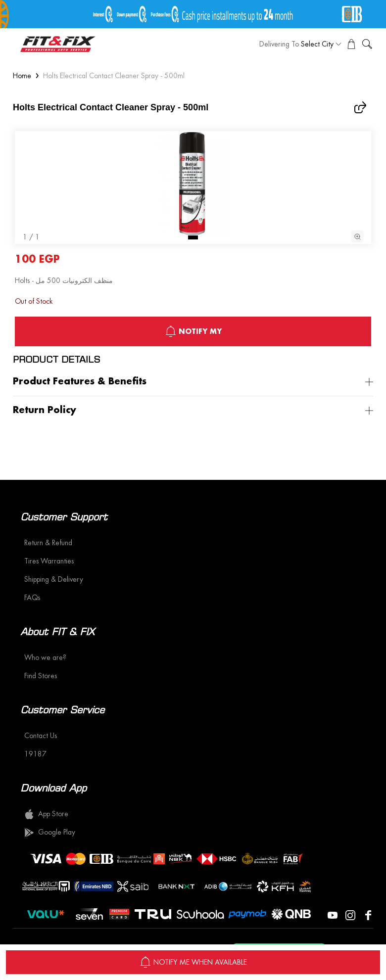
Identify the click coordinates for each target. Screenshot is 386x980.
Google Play (50, 833)
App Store (46, 814)
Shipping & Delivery (54, 579)
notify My (193, 331)
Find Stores (41, 676)
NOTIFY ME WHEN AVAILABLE (193, 962)
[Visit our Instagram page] (350, 914)
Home (22, 76)
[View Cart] (351, 44)
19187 (35, 754)
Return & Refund (48, 543)
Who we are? (45, 657)
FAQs (32, 598)
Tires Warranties (49, 561)
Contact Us (41, 736)
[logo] (58, 44)
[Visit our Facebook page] (368, 914)
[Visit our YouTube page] (333, 914)
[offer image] (193, 14)
